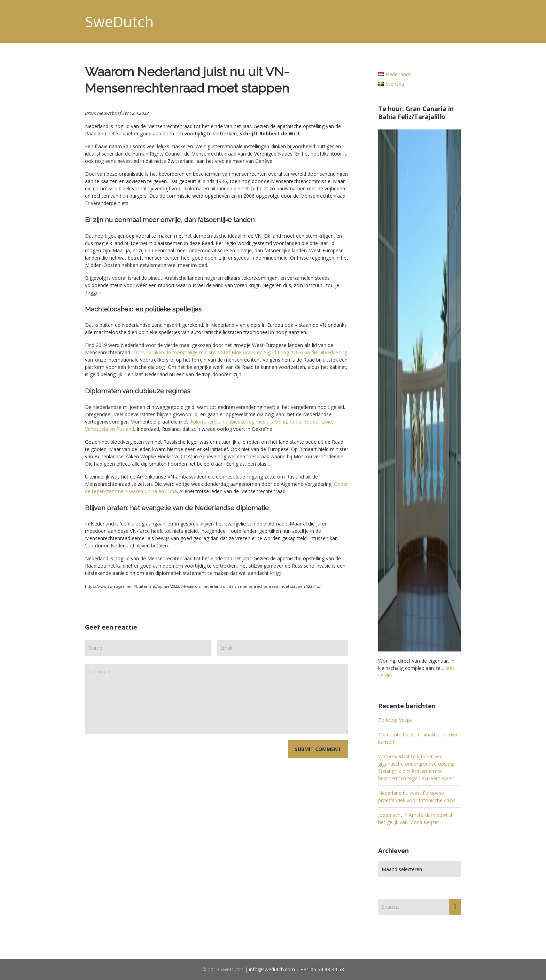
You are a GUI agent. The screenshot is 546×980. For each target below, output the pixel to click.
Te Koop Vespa (395, 720)
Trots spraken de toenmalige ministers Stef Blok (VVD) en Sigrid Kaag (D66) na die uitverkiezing (240, 352)
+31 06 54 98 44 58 (322, 969)
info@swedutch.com (272, 969)
